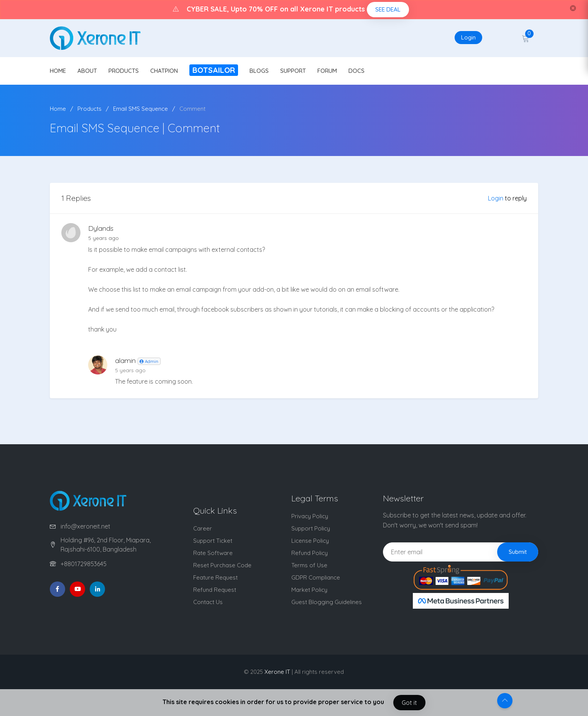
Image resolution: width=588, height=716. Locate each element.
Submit (518, 552)
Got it (409, 703)
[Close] (573, 8)
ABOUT (87, 71)
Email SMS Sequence (140, 109)
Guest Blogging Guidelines (327, 602)
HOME (58, 71)
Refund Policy (310, 553)
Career (203, 528)
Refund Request (215, 590)
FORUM (327, 71)
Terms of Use (309, 565)
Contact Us (208, 602)
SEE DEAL (388, 9)
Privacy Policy (310, 516)
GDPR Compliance (316, 577)
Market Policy (309, 590)
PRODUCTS (124, 71)
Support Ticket (213, 541)
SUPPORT (293, 71)
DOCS (356, 71)
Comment (192, 109)
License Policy (310, 541)
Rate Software (213, 553)
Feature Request (215, 577)
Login (468, 37)
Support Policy (311, 528)
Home (58, 109)
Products (90, 109)
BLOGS (259, 71)
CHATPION (164, 71)
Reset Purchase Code (222, 565)
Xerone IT (277, 672)
